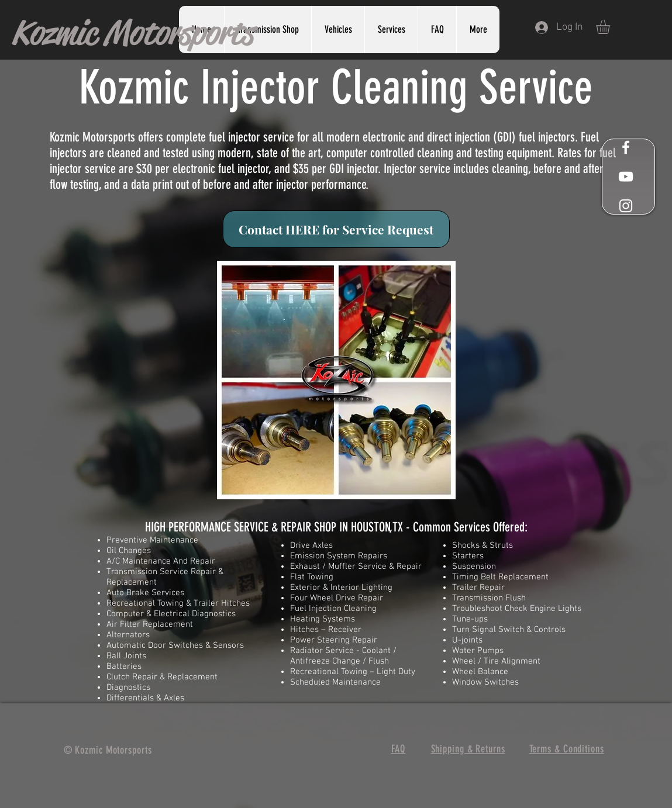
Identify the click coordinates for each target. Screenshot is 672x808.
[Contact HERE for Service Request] (336, 229)
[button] (391, 30)
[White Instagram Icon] (626, 206)
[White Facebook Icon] (626, 147)
